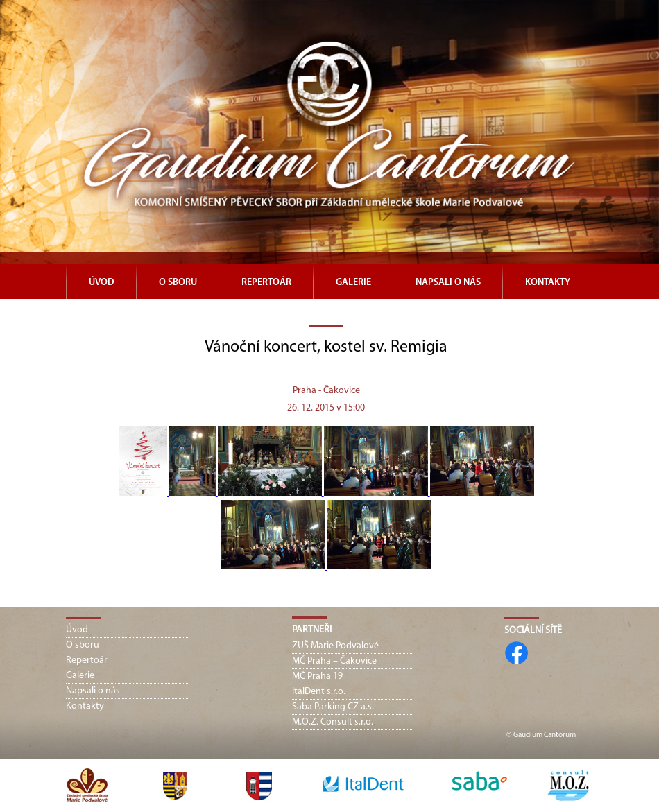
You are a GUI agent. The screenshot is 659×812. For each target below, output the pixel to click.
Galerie (353, 283)
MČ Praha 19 (317, 676)
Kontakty (548, 283)
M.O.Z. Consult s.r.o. (333, 722)
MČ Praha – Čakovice (334, 661)
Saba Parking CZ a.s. (333, 707)
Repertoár (266, 283)
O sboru (178, 283)
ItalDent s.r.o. (319, 692)
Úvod (102, 283)
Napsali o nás (448, 283)
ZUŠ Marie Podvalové (335, 646)
